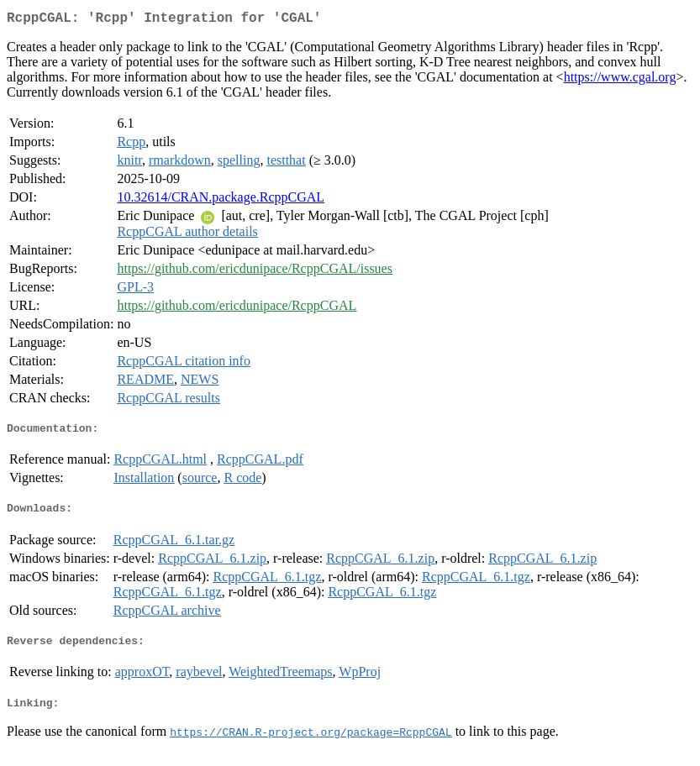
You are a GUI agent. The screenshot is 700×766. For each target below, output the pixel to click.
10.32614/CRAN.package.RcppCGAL (221, 200)
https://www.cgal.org (620, 80)
